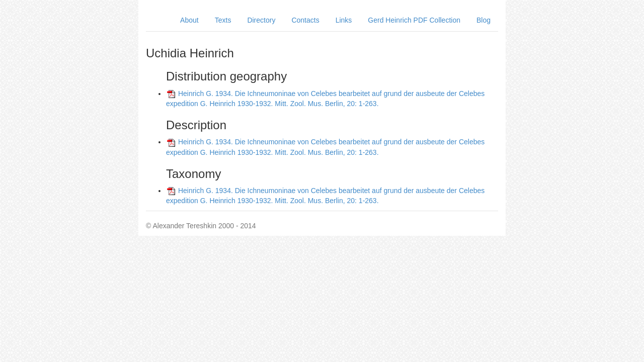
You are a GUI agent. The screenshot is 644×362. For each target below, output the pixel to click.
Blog (484, 20)
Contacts (305, 20)
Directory (261, 20)
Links (344, 20)
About (189, 20)
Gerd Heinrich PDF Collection (414, 20)
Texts (223, 20)
